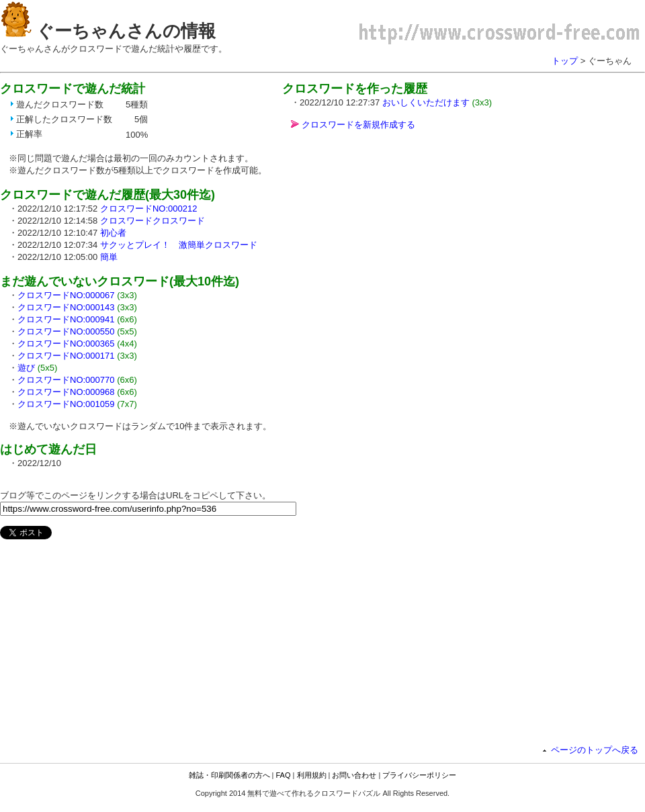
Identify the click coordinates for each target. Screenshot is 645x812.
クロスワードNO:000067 (66, 295)
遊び (26, 368)
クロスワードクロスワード (153, 221)
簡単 (109, 257)
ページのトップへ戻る (595, 750)
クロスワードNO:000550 (66, 331)
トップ (565, 61)
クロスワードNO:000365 (66, 344)
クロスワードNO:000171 (66, 356)
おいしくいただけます (426, 102)
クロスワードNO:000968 (66, 392)
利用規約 (312, 775)
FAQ (284, 775)
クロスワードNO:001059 (66, 404)
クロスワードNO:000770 (66, 380)
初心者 (113, 233)
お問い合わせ (354, 775)
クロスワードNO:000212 (149, 209)
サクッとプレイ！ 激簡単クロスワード (179, 245)
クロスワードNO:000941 (66, 319)
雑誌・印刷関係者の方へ (229, 775)
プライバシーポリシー (419, 775)
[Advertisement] (395, 235)
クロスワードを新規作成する (358, 125)
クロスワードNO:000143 (66, 307)
